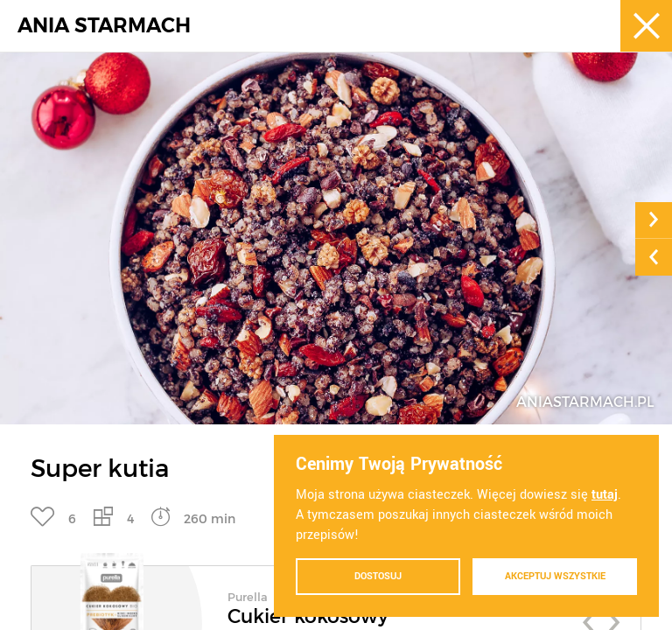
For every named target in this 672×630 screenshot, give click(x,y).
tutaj (605, 495)
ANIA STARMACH (104, 26)
